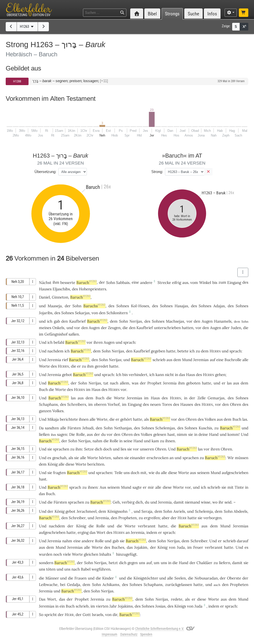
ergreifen (152, 518)
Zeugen (114, 328)
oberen (100, 404)
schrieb (159, 360)
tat (106, 383)
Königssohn (117, 511)
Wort (101, 532)
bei (63, 585)
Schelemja (204, 511)
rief (65, 360)
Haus (190, 375)
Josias (160, 606)
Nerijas (136, 321)
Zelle (202, 398)
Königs (180, 606)
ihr (221, 502)
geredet (101, 366)
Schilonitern (117, 313)
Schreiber (77, 518)
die (74, 366)
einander (138, 458)
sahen (118, 458)
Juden (236, 328)
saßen (74, 334)
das (130, 547)
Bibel (152, 14)
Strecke (164, 283)
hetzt (113, 563)
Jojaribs (46, 313)
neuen (155, 404)
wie (152, 473)
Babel (86, 569)
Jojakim (141, 547)
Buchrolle (233, 360)
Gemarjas (216, 398)
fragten (59, 473)
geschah (59, 458)
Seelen (180, 578)
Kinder (108, 578)
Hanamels (223, 321)
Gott (87, 615)
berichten (96, 464)
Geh (116, 502)
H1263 (27, 27)
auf (213, 360)
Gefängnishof (56, 334)
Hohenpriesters (93, 289)
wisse (206, 502)
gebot (67, 375)
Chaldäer (204, 563)
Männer (52, 578)
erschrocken (158, 458)
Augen (207, 321)
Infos (212, 14)
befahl (59, 342)
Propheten (127, 518)
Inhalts (105, 554)
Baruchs (94, 306)
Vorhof (114, 404)
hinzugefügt (126, 554)
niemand (192, 502)
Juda (181, 547)
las (229, 383)
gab (57, 321)
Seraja (147, 511)
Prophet (154, 383)
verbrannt (147, 526)
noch (58, 554)
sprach (129, 342)
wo (215, 502)
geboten (193, 383)
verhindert (138, 375)
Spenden (146, 634)
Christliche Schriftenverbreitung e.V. (160, 629)
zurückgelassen (179, 585)
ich (204, 487)
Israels (97, 615)
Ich (119, 375)
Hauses (45, 289)
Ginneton (60, 297)
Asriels (179, 511)
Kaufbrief (77, 321)
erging (83, 532)
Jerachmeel (87, 511)
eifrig (177, 283)
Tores (167, 404)
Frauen (80, 578)
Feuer (198, 547)
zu (198, 351)
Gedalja (74, 585)
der (97, 434)
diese (70, 464)
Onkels (58, 328)
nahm (97, 441)
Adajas (219, 306)
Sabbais (123, 283)
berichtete (69, 419)
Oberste (234, 578)
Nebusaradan (206, 578)
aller (226, 328)
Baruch (87, 283)
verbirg (128, 502)
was (135, 383)
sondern (46, 563)
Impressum (110, 634)
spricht (51, 615)
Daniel (44, 297)
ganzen (45, 411)
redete (177, 599)
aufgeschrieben (235, 473)
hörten (105, 458)
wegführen (101, 569)
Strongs (172, 14)
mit (143, 473)
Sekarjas (82, 313)
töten (51, 569)
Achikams (111, 585)
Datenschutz (129, 634)
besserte (68, 283)
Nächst (45, 283)
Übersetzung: (45, 172)
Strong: (157, 172)
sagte (137, 487)
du (147, 502)
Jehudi (88, 428)
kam (155, 441)
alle (245, 360)
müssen (242, 458)
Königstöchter (146, 578)
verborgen (212, 518)
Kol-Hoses (140, 306)
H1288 (17, 81)
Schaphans (48, 404)
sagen (62, 434)
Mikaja (53, 419)
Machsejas (175, 321)
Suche (193, 14)
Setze (89, 449)
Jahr (113, 606)
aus (185, 283)
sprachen (61, 449)
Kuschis (205, 428)
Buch (43, 390)
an (172, 458)
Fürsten (74, 428)
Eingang (234, 283)
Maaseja (55, 306)
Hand (214, 434)
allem (125, 383)
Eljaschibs (61, 289)
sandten (52, 428)
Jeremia (54, 360)
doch (108, 449)
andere (146, 283)
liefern (225, 563)
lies (123, 449)
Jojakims (125, 606)
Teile (118, 473)
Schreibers (77, 404)
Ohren (236, 404)
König (53, 464)
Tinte (239, 487)
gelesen (160, 434)
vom (194, 283)
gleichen (91, 554)
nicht (169, 375)
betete (183, 351)
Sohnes (123, 306)
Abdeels (240, 511)
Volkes (58, 411)
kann (160, 375)
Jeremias (201, 360)
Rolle (80, 434)
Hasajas (181, 306)
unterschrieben (167, 328)
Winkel (205, 283)
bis (215, 283)
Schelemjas (165, 428)
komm (233, 434)
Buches (118, 547)
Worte (44, 366)
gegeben (158, 351)
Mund (187, 360)
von (108, 615)
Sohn (111, 283)
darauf (243, 541)
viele (67, 554)
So (41, 615)
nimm (182, 434)
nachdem (55, 351)
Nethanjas (123, 428)
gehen (220, 375)
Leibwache (48, 585)
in (247, 487)
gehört (126, 419)
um (157, 563)
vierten (102, 606)
